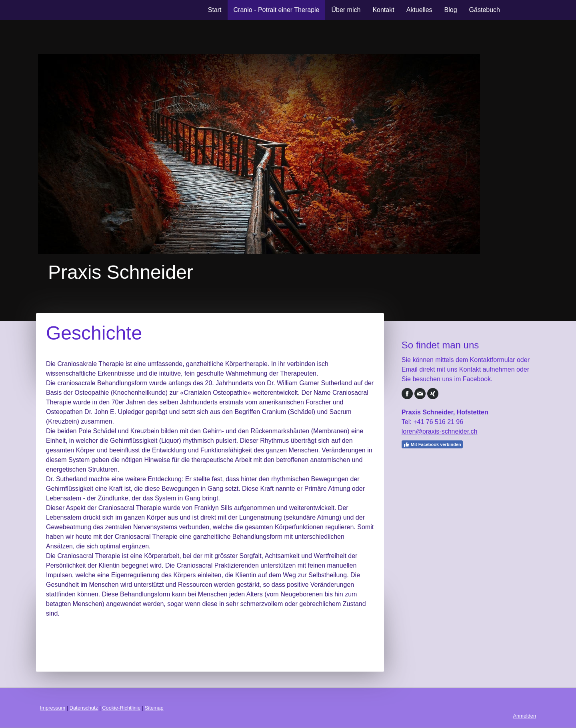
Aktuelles (419, 10)
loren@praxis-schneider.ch (440, 431)
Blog (451, 10)
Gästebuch (485, 10)
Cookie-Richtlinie (121, 708)
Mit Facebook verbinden (432, 444)
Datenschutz (84, 708)
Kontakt (383, 10)
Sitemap (154, 708)
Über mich (346, 10)
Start (215, 10)
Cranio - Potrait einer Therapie (277, 10)
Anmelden (524, 716)
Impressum (53, 708)
